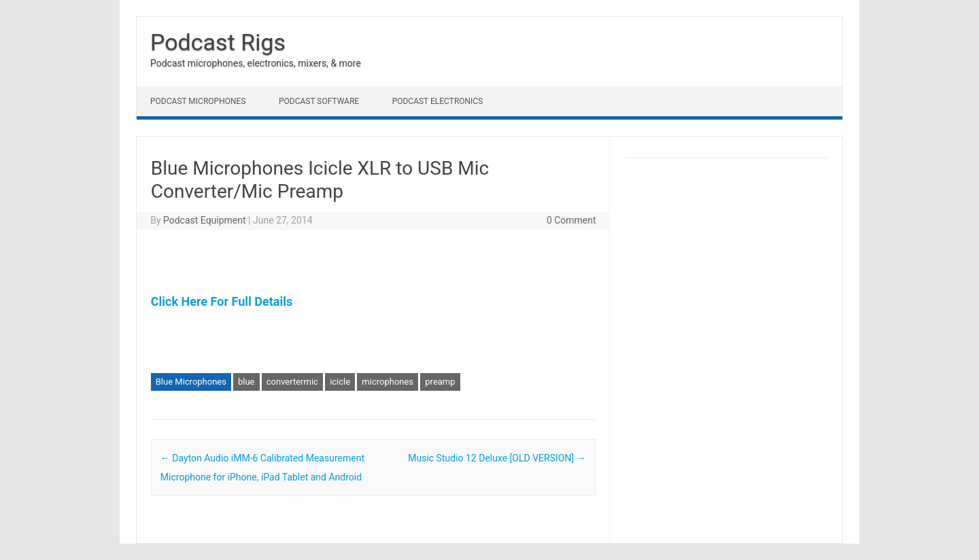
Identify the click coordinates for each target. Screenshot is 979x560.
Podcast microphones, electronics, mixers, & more (256, 63)
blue (246, 382)
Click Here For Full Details (222, 301)
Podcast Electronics (438, 101)
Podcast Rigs (218, 42)
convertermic (292, 382)
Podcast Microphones (198, 101)
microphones (388, 382)
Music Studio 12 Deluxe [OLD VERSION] (497, 458)
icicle (340, 382)
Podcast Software (319, 101)
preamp (440, 382)
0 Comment (571, 220)
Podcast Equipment (205, 220)
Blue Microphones (191, 382)
